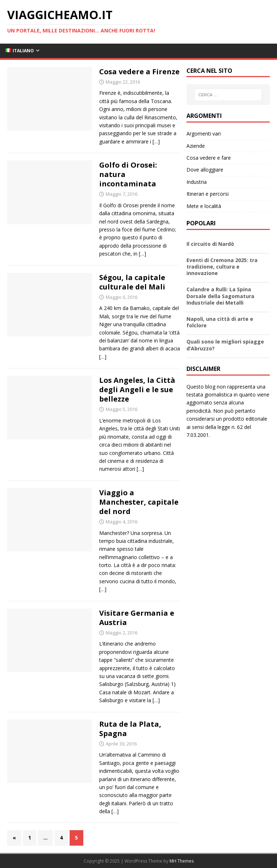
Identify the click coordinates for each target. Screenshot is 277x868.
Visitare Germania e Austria (137, 618)
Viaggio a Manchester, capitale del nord (139, 502)
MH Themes (182, 861)
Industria (197, 182)
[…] (156, 141)
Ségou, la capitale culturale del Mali (132, 282)
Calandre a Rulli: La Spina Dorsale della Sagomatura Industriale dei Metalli (220, 296)
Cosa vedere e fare (209, 158)
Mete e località (204, 206)
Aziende (196, 146)
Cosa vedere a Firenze (139, 72)
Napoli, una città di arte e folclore (220, 322)
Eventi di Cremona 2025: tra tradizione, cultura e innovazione (222, 267)
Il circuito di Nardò (210, 244)
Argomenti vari (204, 134)
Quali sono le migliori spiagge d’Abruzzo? (225, 345)
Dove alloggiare (205, 170)
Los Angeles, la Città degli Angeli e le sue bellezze (137, 389)
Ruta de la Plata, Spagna (130, 729)
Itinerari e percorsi (208, 194)
